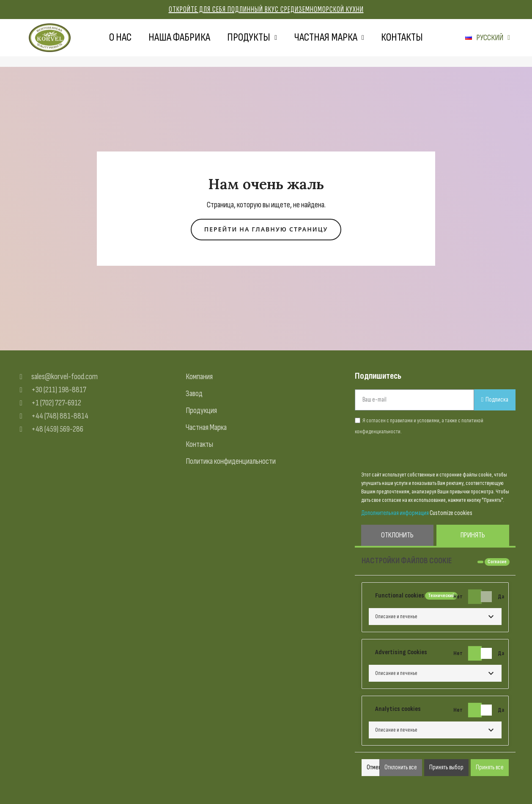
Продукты (252, 38)
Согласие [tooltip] (497, 562)
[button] (266, 230)
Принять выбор (446, 767)
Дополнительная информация (395, 513)
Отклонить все (401, 767)
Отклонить (397, 535)
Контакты (402, 37)
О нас (120, 37)
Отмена (375, 767)
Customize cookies (451, 513)
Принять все (490, 767)
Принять (473, 535)
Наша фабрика (179, 37)
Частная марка (329, 38)
